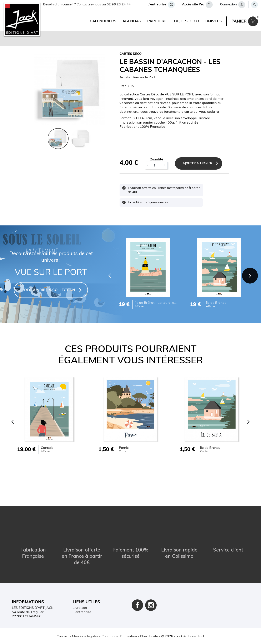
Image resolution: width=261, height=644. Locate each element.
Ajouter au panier (200, 163)
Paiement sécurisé (87, 592)
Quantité (156, 160)
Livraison (80, 583)
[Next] (249, 274)
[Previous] (105, 274)
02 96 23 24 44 (119, 5)
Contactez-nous (85, 609)
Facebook (137, 580)
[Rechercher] (254, 5)
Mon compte (82, 605)
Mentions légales (86, 596)
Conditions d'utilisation (90, 600)
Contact (63, 636)
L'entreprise (82, 588)
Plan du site (82, 613)
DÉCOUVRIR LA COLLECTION (50, 290)
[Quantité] (156, 166)
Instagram (151, 580)
